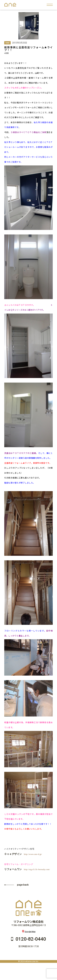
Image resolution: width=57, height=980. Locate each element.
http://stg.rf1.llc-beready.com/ (37, 869)
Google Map (29, 931)
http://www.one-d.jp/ (33, 854)
